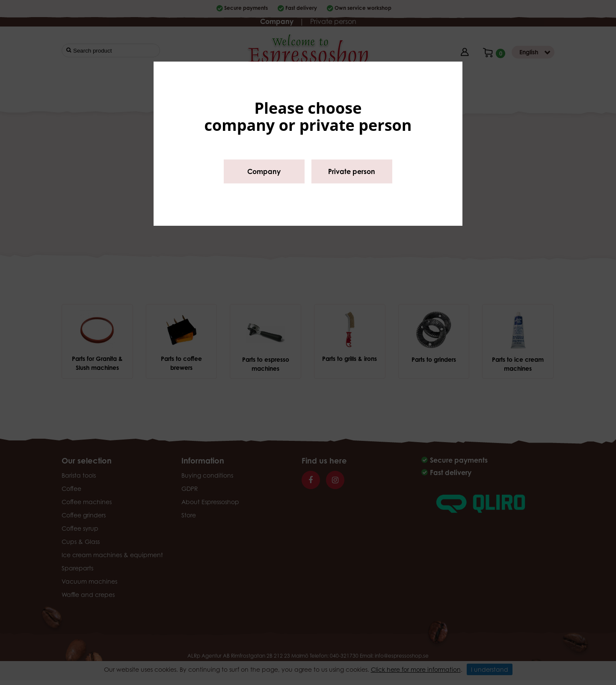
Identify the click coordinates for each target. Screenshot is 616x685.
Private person (352, 171)
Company (264, 171)
